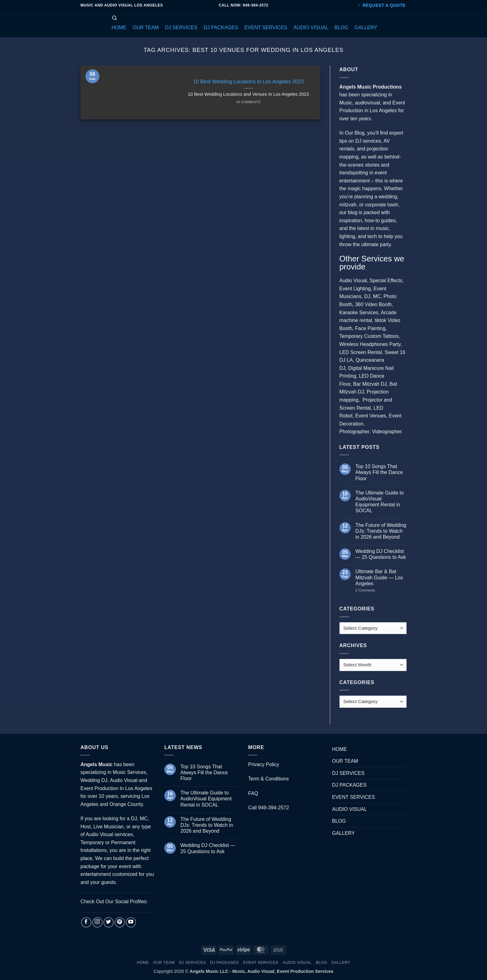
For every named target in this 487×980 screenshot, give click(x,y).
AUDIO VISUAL (349, 809)
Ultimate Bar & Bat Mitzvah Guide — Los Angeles (379, 577)
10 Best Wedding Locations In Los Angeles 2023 (248, 82)
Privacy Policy (264, 764)
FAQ (253, 793)
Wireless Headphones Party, (371, 344)
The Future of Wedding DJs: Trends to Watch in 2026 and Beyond (381, 531)
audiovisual (367, 103)
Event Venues (371, 416)
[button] (119, 28)
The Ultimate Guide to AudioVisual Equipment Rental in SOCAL (380, 502)
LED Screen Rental (361, 352)
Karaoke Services (359, 313)
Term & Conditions (269, 779)
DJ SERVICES (348, 773)
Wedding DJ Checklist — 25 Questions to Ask (381, 554)
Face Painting (370, 328)
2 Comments (371, 590)
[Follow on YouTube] (131, 922)
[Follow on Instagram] (97, 922)
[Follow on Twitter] (109, 922)
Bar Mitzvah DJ (370, 384)
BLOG (339, 821)
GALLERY (344, 833)
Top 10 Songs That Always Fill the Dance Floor (379, 472)
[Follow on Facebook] (86, 922)
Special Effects (386, 281)
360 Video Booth (373, 304)
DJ (367, 296)
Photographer (354, 432)
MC (377, 296)
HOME (339, 749)
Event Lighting (355, 289)
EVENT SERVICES (353, 797)
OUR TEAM (345, 761)
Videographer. (387, 432)
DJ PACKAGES (349, 785)
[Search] (114, 18)
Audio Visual (353, 281)
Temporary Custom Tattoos (369, 336)
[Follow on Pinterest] (120, 922)
